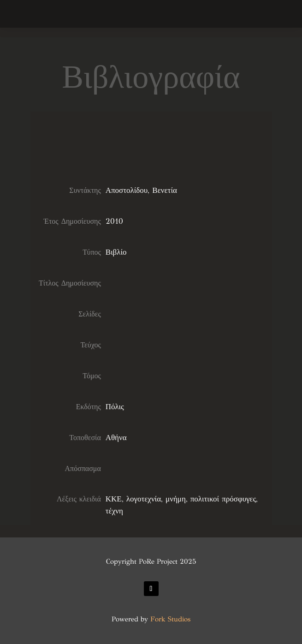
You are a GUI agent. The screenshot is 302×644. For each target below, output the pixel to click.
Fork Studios (170, 619)
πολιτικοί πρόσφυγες (223, 499)
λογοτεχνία (144, 499)
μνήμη (176, 499)
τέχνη (114, 511)
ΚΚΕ (114, 499)
